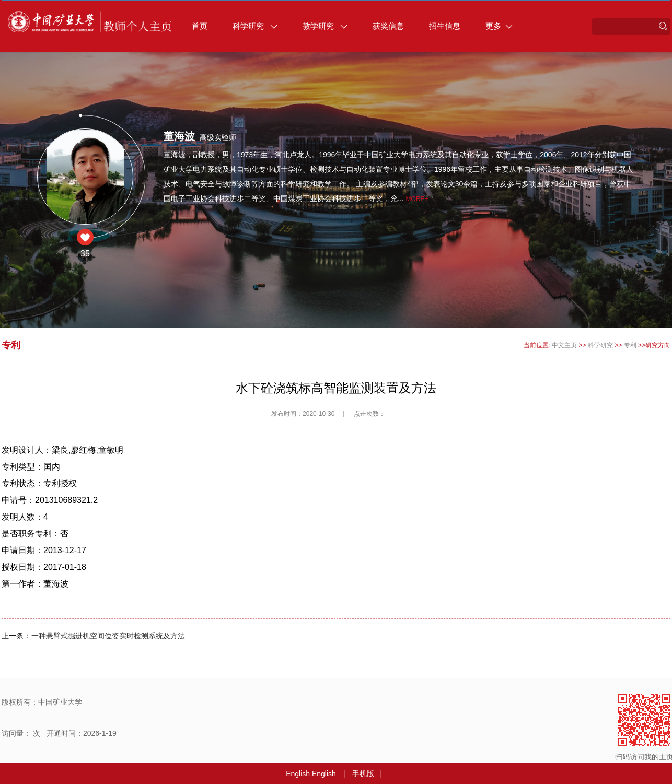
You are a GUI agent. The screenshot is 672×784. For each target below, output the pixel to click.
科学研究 (255, 26)
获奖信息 (388, 26)
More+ (417, 199)
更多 (499, 26)
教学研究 (325, 26)
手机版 (363, 774)
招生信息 (445, 26)
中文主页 (564, 345)
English (298, 774)
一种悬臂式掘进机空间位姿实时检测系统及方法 (108, 636)
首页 (200, 26)
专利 (630, 345)
